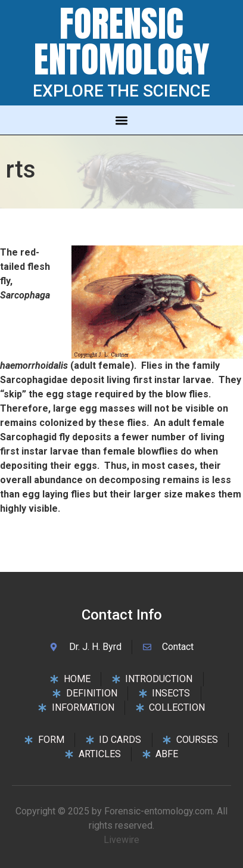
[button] (122, 120)
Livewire (121, 840)
